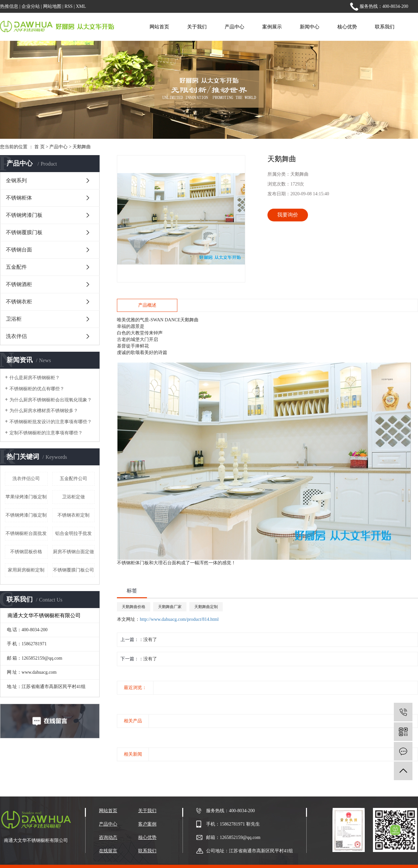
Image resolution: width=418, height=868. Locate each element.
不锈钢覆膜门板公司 (73, 570)
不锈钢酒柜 (19, 284)
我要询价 (288, 215)
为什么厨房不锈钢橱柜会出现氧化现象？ (51, 400)
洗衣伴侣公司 (26, 479)
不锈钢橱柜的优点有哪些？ (37, 389)
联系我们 (385, 27)
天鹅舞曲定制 (206, 607)
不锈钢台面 (19, 250)
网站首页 (159, 27)
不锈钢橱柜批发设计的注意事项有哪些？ (51, 422)
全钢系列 (16, 180)
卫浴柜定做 (73, 497)
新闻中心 (310, 27)
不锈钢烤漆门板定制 (26, 515)
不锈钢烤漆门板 (24, 215)
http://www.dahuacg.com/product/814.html (179, 619)
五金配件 (16, 267)
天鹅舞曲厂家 (170, 607)
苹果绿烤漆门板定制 (26, 497)
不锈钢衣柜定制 (73, 515)
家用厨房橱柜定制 (26, 570)
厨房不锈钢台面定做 (73, 552)
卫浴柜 (14, 319)
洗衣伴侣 (16, 336)
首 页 (40, 147)
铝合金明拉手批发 (73, 533)
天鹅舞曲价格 (134, 607)
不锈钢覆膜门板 (24, 232)
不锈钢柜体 (19, 198)
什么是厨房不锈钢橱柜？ (35, 378)
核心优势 (347, 27)
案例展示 (272, 27)
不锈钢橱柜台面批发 (26, 533)
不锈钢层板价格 (26, 552)
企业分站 (31, 6)
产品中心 (234, 27)
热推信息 (9, 6)
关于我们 (197, 27)
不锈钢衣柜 (19, 302)
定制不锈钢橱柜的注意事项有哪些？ (46, 433)
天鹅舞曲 (82, 147)
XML (81, 6)
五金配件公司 (73, 479)
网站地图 (52, 6)
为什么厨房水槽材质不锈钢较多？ (44, 411)
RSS (68, 6)
